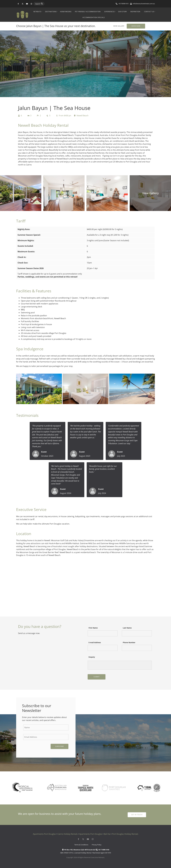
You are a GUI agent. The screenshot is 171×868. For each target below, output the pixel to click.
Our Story (123, 12)
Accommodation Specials (94, 17)
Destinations (51, 12)
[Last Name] (137, 633)
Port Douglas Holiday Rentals (125, 834)
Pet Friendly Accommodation (88, 12)
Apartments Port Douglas (44, 834)
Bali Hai (107, 834)
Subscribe (60, 746)
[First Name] (103, 633)
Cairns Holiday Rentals (68, 834)
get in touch (137, 814)
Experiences (110, 12)
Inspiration (135, 12)
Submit (97, 677)
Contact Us (149, 12)
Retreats (37, 12)
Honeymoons (66, 12)
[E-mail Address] (103, 648)
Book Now (131, 25)
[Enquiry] (120, 665)
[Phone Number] (137, 648)
